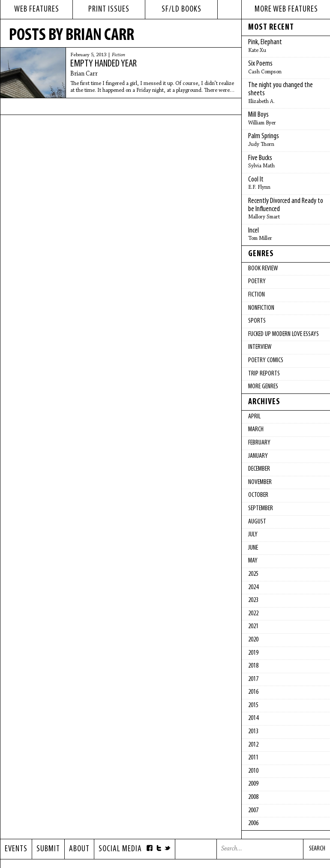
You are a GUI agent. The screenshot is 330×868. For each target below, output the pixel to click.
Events (16, 849)
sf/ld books (181, 9)
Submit (48, 849)
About (79, 849)
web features (37, 9)
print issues (109, 9)
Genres (261, 254)
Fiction (118, 55)
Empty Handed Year (103, 64)
